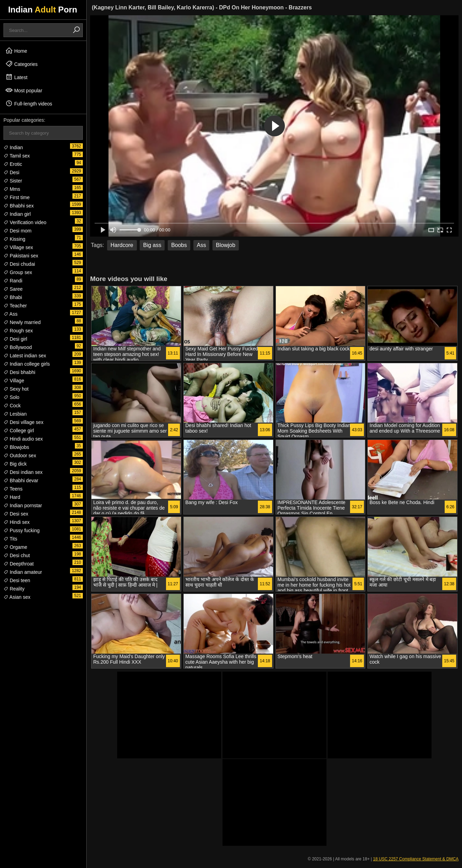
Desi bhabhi (19, 372)
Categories (21, 64)
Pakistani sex (21, 256)
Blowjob (226, 245)
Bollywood (18, 347)
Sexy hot (16, 389)
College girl (19, 431)
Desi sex (16, 514)
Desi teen (17, 580)
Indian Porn (42, 10)
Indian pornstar (23, 505)
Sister (13, 181)
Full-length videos (29, 103)
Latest (16, 77)
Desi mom (18, 231)
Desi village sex (23, 422)
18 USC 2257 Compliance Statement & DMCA (416, 859)
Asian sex (17, 597)
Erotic (13, 164)
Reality (14, 589)
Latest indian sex (25, 356)
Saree (13, 289)
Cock (12, 406)
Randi (13, 281)
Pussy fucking (21, 530)
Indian (13, 147)
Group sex (18, 272)
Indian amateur (23, 572)
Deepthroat (19, 564)
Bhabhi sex (19, 206)
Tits (10, 539)
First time (16, 197)
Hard (12, 497)
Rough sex (18, 331)
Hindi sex (16, 522)
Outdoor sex (20, 456)
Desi (11, 172)
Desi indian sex (23, 472)
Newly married (22, 322)
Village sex (18, 247)
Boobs (179, 245)
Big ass (152, 245)
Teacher (15, 306)
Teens (13, 489)
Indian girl (17, 214)
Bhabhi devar (21, 480)
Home (16, 51)
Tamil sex (17, 156)
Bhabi (13, 297)
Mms (12, 189)
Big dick (15, 464)
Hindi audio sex (23, 439)
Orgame (15, 547)
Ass (10, 314)
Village (14, 381)
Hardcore (122, 245)
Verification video (25, 222)
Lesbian (15, 414)
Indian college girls (27, 364)
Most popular (24, 90)
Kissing (14, 239)
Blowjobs (16, 447)
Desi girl (15, 339)
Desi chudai (19, 264)
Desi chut (17, 555)
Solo (11, 397)
